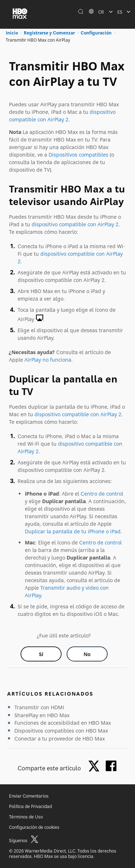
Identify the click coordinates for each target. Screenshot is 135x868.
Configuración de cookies (34, 827)
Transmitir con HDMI (39, 707)
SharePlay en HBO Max (42, 715)
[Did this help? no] (87, 654)
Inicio (12, 33)
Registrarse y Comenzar (49, 33)
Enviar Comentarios (29, 796)
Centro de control (102, 494)
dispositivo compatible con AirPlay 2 (75, 224)
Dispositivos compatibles (78, 155)
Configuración (96, 33)
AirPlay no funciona (48, 360)
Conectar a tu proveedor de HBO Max (60, 739)
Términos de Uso (26, 817)
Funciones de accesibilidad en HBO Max (63, 723)
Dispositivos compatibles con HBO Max (61, 731)
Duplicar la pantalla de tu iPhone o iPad (73, 531)
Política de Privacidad (30, 806)
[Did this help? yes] (41, 654)
